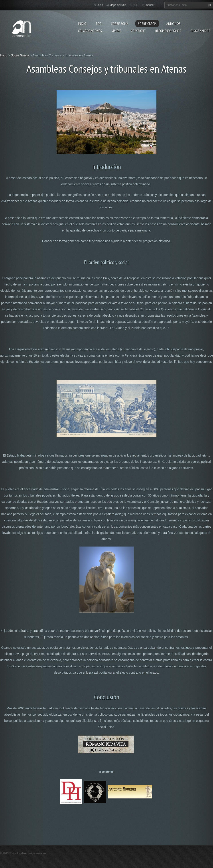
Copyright (138, 31)
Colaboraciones (90, 31)
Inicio (82, 24)
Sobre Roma (120, 24)
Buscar (209, 5)
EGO (99, 24)
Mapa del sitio (118, 5)
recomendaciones (168, 31)
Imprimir (150, 5)
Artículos (173, 24)
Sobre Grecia (147, 24)
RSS (135, 5)
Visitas (116, 31)
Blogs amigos (200, 31)
